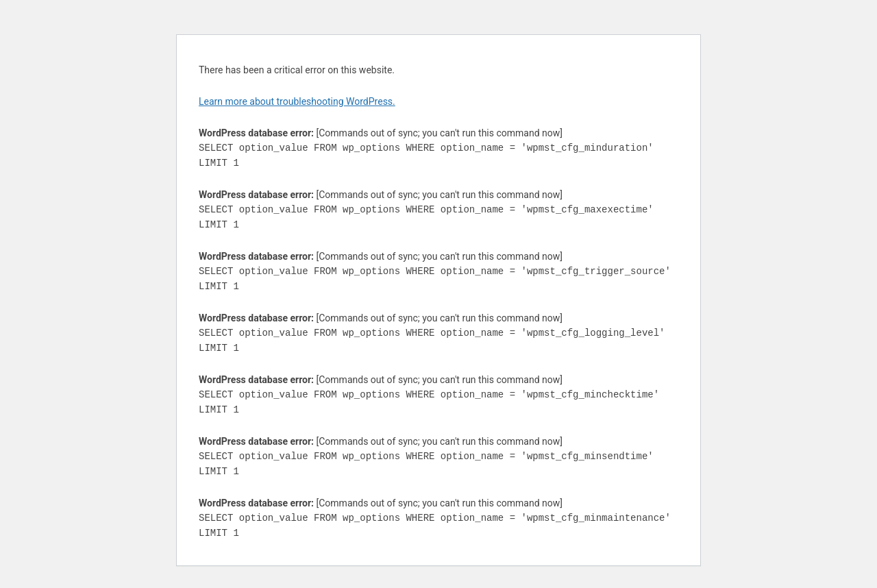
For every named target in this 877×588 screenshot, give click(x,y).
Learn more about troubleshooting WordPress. (297, 101)
